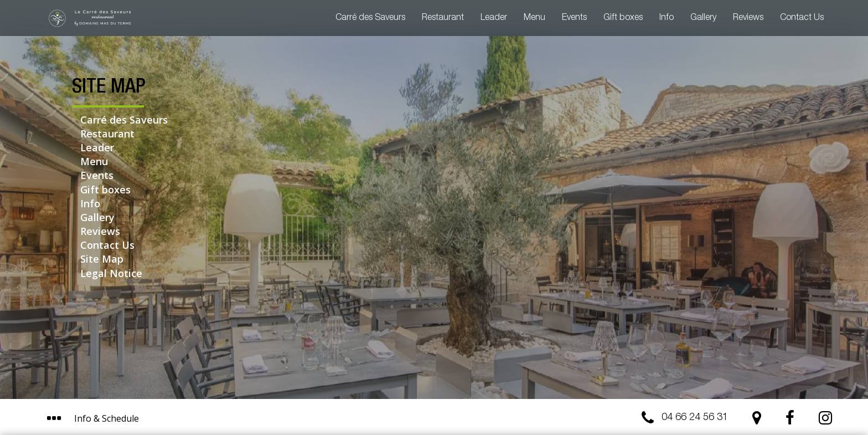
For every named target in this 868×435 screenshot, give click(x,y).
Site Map (102, 259)
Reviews (748, 18)
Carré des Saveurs (370, 18)
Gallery (703, 18)
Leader (494, 18)
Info (666, 18)
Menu (534, 18)
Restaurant (443, 18)
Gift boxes (623, 18)
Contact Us (802, 18)
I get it (546, 378)
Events (574, 18)
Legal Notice (111, 273)
